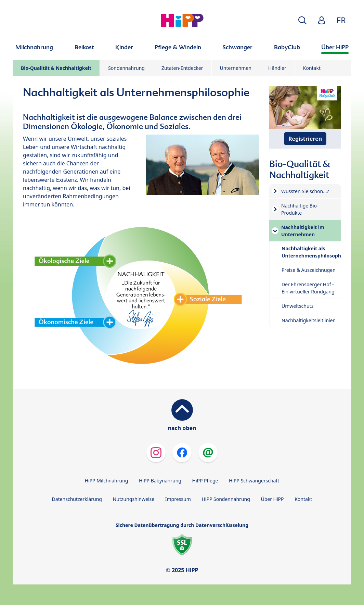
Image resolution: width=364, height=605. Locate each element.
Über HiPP (272, 499)
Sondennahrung (126, 68)
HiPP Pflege (205, 481)
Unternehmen (236, 68)
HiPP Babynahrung (160, 481)
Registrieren (305, 139)
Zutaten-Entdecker (182, 68)
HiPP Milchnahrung (107, 481)
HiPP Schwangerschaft (254, 481)
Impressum (178, 499)
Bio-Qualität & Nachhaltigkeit (56, 68)
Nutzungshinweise (134, 499)
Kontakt (312, 68)
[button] (302, 20)
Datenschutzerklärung (77, 499)
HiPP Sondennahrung (226, 499)
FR (341, 20)
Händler (277, 68)
